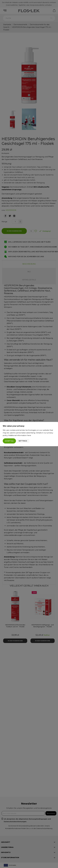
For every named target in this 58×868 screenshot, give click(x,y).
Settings (23, 441)
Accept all (9, 441)
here (29, 435)
